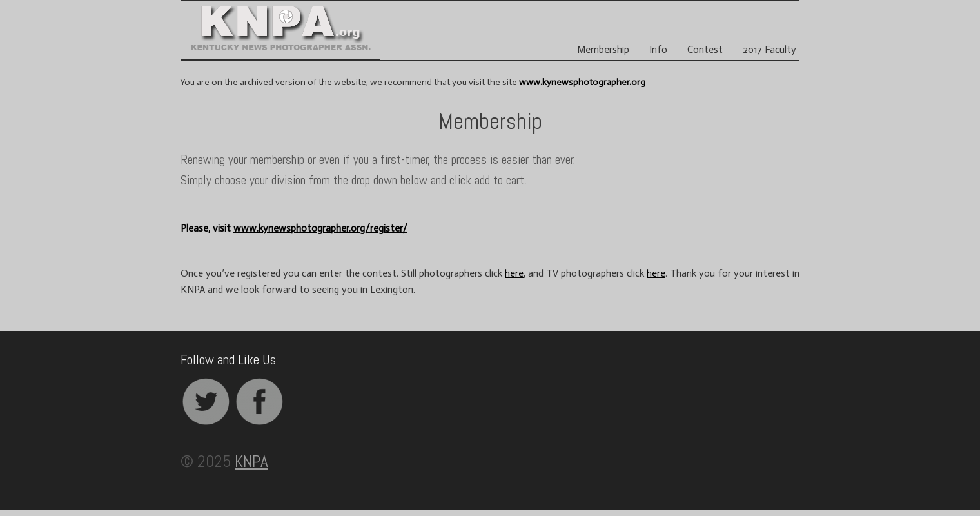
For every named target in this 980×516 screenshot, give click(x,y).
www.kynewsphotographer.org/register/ (320, 228)
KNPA (251, 461)
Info (658, 50)
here (514, 273)
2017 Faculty (769, 50)
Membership (603, 50)
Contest (705, 50)
